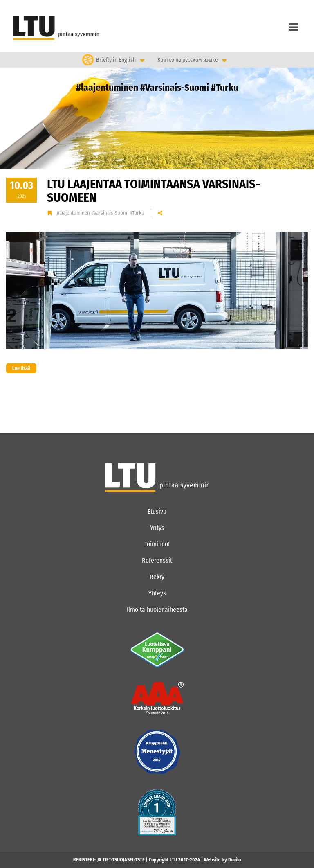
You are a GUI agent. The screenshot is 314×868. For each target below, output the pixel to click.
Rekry (157, 577)
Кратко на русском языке (188, 60)
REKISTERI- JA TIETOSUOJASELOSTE (109, 860)
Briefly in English (116, 59)
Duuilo (234, 860)
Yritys (157, 528)
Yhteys (157, 593)
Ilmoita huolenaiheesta (157, 610)
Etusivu (157, 511)
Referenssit (157, 560)
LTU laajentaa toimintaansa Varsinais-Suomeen (154, 191)
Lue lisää (18, 368)
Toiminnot (157, 544)
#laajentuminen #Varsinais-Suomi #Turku (101, 213)
